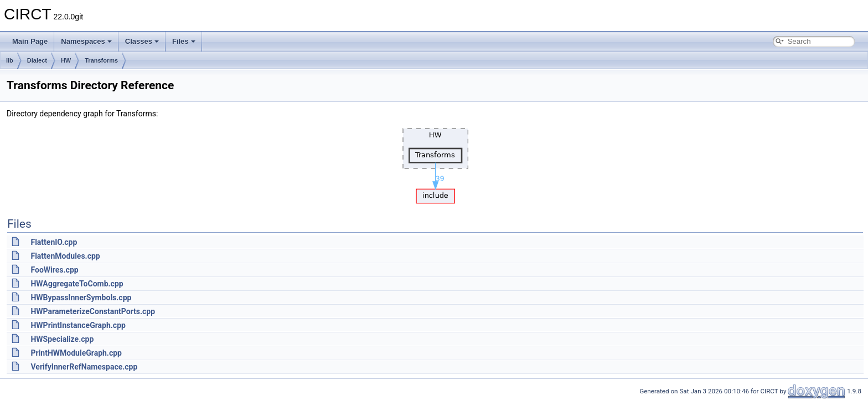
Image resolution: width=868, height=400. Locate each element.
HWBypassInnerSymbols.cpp (81, 298)
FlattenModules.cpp (65, 256)
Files (184, 41)
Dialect (37, 60)
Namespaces (86, 41)
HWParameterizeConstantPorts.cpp (93, 311)
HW (66, 60)
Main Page (30, 41)
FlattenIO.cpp (54, 242)
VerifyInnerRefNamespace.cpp (84, 367)
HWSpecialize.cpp (62, 339)
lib (10, 60)
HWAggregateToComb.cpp (77, 284)
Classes (142, 41)
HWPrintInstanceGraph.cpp (78, 325)
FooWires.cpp (54, 270)
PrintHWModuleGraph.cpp (76, 353)
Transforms (101, 60)
